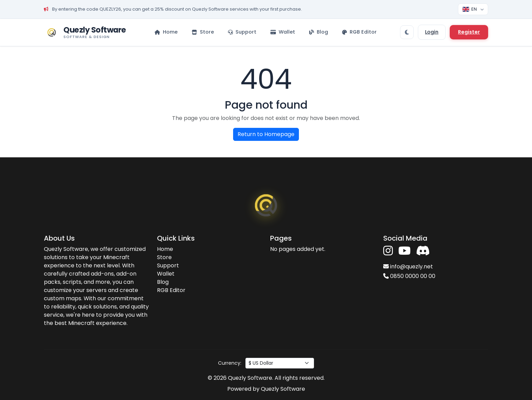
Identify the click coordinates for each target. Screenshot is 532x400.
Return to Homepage (266, 134)
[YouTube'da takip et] (404, 251)
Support (168, 265)
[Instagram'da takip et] (388, 251)
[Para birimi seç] (280, 363)
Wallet (166, 274)
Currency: (230, 363)
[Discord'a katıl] (423, 251)
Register (469, 32)
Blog (163, 282)
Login (432, 32)
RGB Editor (171, 290)
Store (164, 257)
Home (165, 249)
